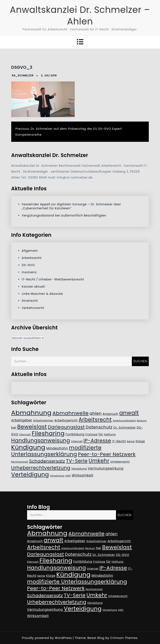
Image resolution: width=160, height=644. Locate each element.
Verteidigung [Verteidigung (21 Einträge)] (30, 474)
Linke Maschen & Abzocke (42, 294)
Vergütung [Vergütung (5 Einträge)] (79, 469)
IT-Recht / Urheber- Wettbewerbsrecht (53, 279)
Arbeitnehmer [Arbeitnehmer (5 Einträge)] (43, 420)
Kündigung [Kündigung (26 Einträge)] (28, 447)
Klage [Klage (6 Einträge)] (140, 441)
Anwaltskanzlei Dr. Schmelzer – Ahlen (80, 16)
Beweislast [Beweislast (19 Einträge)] (32, 427)
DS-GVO (28, 265)
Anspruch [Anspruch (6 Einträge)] (110, 414)
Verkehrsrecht (33, 308)
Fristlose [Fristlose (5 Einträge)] (92, 434)
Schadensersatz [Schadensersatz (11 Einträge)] (47, 461)
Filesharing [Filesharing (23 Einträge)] (48, 433)
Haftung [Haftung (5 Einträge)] (110, 434)
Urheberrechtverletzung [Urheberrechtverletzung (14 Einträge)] (41, 468)
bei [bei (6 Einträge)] (14, 428)
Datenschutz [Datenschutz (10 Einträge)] (99, 427)
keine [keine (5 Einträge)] (131, 441)
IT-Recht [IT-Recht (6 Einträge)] (119, 441)
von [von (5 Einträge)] (68, 476)
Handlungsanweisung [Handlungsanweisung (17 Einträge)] (41, 440)
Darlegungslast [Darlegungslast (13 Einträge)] (66, 427)
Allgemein (30, 251)
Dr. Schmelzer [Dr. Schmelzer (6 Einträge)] (125, 428)
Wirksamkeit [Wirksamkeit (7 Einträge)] (83, 475)
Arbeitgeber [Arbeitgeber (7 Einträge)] (22, 420)
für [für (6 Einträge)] (101, 434)
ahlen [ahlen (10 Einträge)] (96, 413)
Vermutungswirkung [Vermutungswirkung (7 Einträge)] (106, 468)
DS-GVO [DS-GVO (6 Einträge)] (123, 555)
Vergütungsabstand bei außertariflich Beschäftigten (64, 215)
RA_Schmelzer (23, 75)
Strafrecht (30, 301)
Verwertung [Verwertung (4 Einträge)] (57, 476)
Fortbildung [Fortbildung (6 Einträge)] (75, 434)
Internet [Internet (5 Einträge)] (77, 441)
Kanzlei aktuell (33, 287)
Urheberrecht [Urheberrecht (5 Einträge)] (120, 462)
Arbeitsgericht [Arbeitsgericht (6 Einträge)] (66, 420)
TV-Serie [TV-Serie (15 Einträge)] (77, 461)
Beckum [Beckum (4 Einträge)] (142, 421)
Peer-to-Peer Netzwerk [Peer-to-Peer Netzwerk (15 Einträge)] (107, 454)
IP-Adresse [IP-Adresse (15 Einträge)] (97, 441)
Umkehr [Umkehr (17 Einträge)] (99, 461)
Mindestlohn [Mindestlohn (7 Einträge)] (57, 448)
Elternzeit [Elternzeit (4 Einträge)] (25, 435)
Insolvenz (29, 272)
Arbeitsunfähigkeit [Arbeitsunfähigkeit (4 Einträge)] (124, 421)
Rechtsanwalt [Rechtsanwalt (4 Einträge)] (20, 462)
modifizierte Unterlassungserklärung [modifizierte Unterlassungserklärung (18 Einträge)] (56, 451)
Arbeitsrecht (32, 258)
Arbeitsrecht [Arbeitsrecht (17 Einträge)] (95, 420)
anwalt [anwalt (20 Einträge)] (129, 413)
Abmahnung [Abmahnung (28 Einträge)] (31, 413)
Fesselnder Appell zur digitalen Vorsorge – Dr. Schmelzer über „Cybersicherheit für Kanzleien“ (71, 206)
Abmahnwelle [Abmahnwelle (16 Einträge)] (71, 413)
